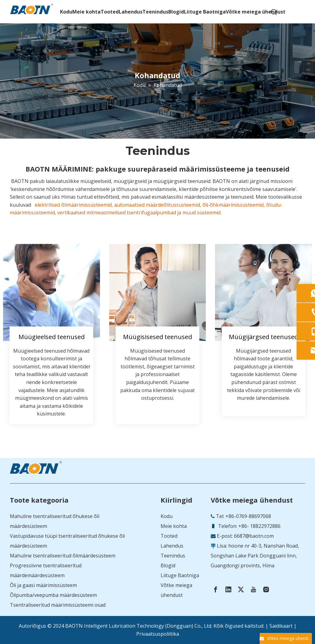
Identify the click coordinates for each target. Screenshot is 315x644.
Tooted (169, 536)
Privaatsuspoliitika (158, 634)
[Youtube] (253, 589)
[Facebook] (216, 589)
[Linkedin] (228, 589)
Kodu (167, 516)
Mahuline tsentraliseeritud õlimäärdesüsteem (63, 556)
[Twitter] (241, 589)
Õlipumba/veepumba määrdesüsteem (53, 595)
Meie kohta (174, 526)
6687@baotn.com (254, 536)
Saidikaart (281, 626)
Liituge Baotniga (180, 575)
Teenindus (173, 556)
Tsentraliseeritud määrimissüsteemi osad (58, 605)
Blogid (168, 565)
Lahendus (172, 546)
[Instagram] (266, 589)
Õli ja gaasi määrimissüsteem (43, 585)
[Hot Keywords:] (274, 12)
